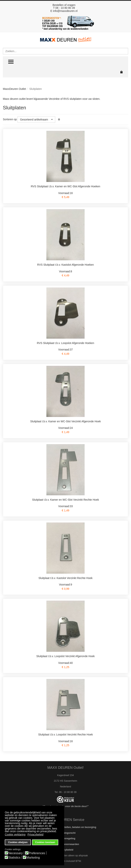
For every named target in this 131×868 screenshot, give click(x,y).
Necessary (15, 853)
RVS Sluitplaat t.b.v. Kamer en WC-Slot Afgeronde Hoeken (65, 186)
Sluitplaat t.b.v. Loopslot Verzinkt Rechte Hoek (65, 735)
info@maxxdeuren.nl (65, 11)
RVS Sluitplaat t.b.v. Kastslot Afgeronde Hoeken (66, 265)
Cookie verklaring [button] (15, 834)
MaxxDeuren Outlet (14, 89)
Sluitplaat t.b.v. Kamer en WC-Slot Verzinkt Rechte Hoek (65, 500)
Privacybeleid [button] (35, 834)
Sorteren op (10, 119)
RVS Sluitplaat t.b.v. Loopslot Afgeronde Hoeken (65, 343)
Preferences (37, 853)
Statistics (14, 858)
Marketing (33, 858)
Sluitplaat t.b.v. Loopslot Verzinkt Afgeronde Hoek (65, 656)
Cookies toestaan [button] (45, 842)
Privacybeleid (65, 850)
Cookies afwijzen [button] (18, 842)
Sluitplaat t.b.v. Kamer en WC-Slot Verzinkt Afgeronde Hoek (65, 421)
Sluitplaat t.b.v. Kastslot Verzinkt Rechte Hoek (66, 578)
